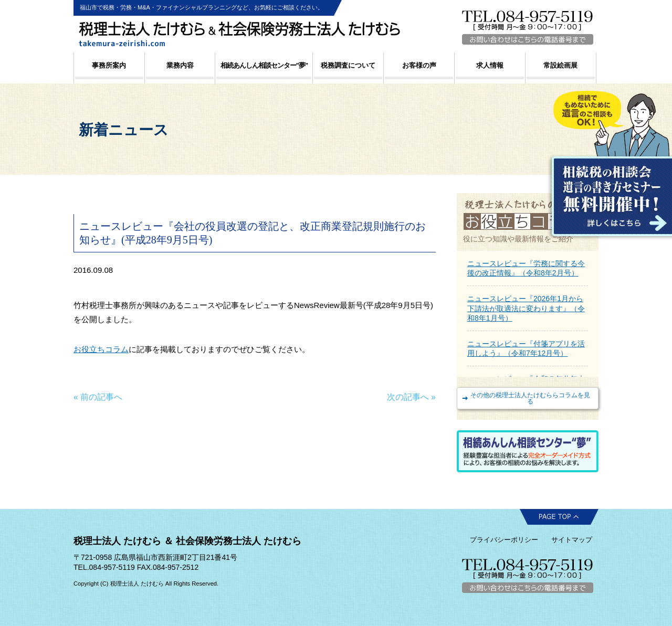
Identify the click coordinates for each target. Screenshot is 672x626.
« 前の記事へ (98, 397)
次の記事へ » (411, 397)
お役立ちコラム (101, 349)
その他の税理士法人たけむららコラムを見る (530, 398)
